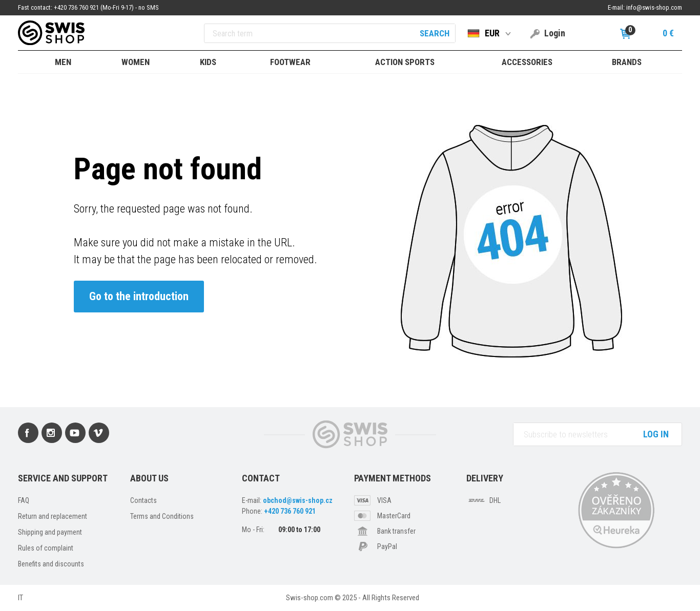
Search (435, 33)
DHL (495, 500)
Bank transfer (396, 531)
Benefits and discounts (51, 564)
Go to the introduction (139, 296)
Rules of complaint (46, 548)
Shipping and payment (50, 532)
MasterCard (394, 516)
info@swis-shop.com (654, 7)
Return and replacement (53, 516)
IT (20, 598)
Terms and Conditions (162, 516)
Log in (656, 434)
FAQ (24, 500)
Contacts (143, 500)
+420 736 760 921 (290, 511)
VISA (384, 500)
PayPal (387, 546)
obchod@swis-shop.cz (298, 500)
